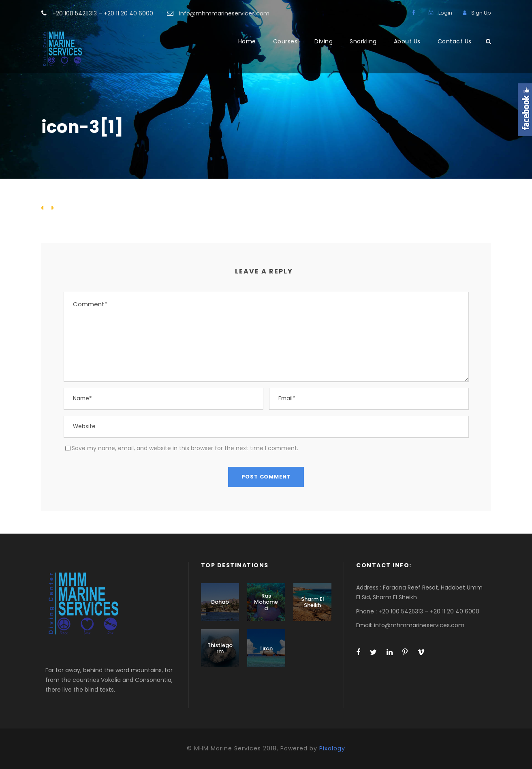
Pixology (332, 748)
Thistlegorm (220, 648)
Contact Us (455, 41)
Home (247, 41)
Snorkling (363, 41)
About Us (407, 41)
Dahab (220, 602)
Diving (324, 41)
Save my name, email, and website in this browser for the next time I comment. (185, 448)
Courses (285, 41)
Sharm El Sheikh (313, 602)
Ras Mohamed (266, 602)
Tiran (266, 648)
